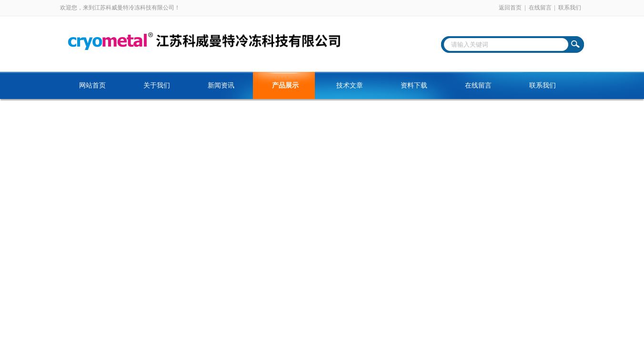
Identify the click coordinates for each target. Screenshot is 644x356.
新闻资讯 (221, 85)
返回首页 (510, 8)
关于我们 (157, 85)
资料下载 (414, 85)
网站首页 (92, 85)
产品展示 (285, 85)
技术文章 (350, 85)
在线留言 (540, 8)
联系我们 (570, 8)
